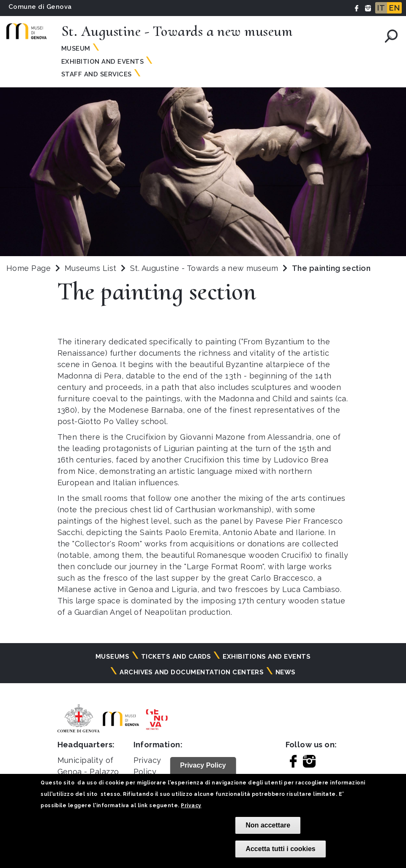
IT (381, 8)
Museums (112, 657)
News (286, 672)
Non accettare (268, 825)
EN (394, 8)
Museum (76, 49)
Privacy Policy (203, 765)
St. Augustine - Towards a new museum (205, 268)
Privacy (191, 806)
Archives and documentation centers (192, 672)
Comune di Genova (40, 7)
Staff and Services (97, 74)
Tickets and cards (176, 657)
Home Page (29, 268)
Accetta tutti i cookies (280, 849)
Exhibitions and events (267, 657)
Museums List (91, 268)
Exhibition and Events (102, 62)
